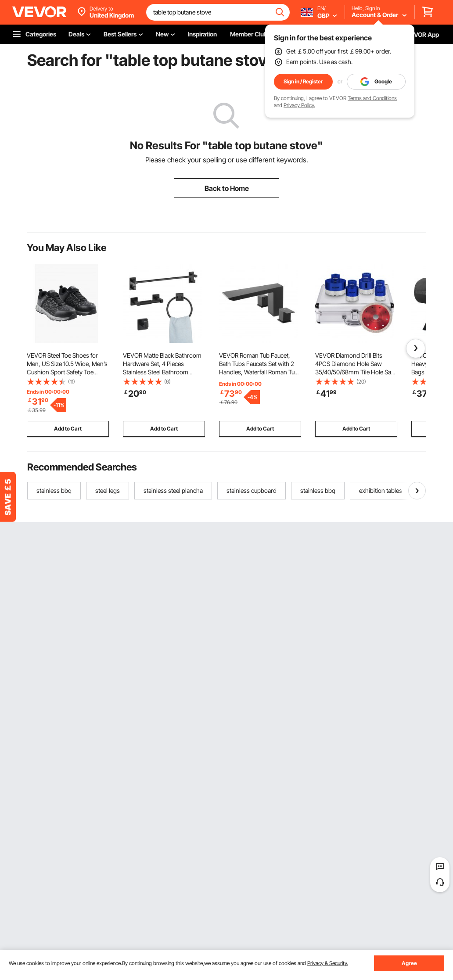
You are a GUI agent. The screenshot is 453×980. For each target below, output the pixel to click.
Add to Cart (68, 429)
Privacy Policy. (299, 105)
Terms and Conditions (372, 98)
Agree (409, 963)
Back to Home (227, 188)
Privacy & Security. (328, 963)
